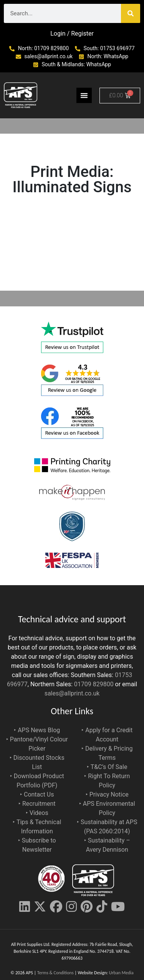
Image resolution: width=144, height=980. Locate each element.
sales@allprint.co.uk (72, 693)
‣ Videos (37, 813)
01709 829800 (94, 684)
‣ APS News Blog (37, 730)
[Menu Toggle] (84, 95)
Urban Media (121, 973)
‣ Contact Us (37, 794)
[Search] (131, 13)
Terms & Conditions (55, 973)
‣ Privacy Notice (107, 794)
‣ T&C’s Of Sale (107, 767)
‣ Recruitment (37, 804)
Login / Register (72, 34)
